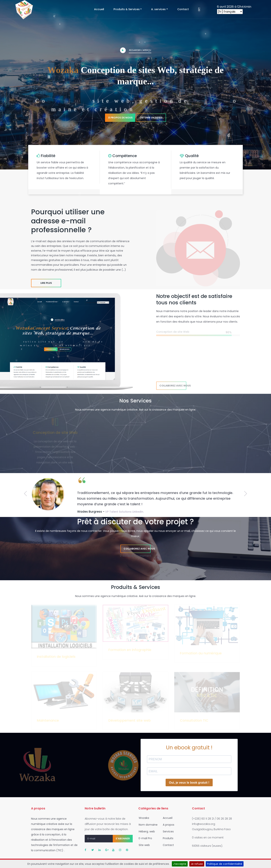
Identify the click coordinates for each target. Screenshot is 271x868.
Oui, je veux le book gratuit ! (189, 783)
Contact (183, 9)
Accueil (101, 9)
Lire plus (46, 283)
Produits (167, 838)
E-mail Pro (144, 838)
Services (167, 831)
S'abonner (123, 839)
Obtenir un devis (151, 118)
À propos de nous (120, 118)
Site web (143, 845)
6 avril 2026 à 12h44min (234, 7)
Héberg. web (146, 831)
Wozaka (143, 818)
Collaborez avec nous (173, 386)
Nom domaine (147, 825)
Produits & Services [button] (127, 9)
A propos (167, 825)
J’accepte (180, 864)
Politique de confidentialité (225, 864)
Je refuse (197, 864)
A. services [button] (158, 9)
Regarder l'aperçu (136, 50)
